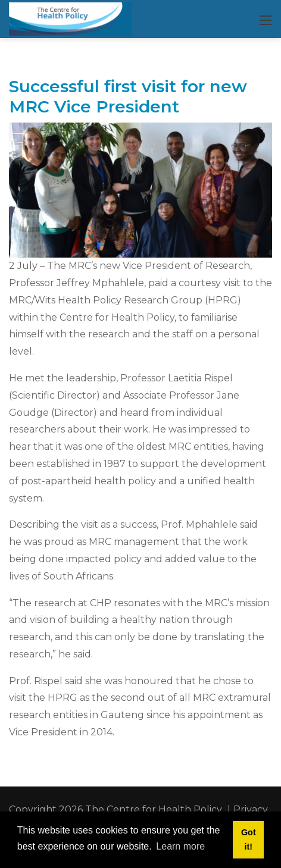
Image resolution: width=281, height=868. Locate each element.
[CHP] (70, 18)
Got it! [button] (249, 839)
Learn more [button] (180, 846)
